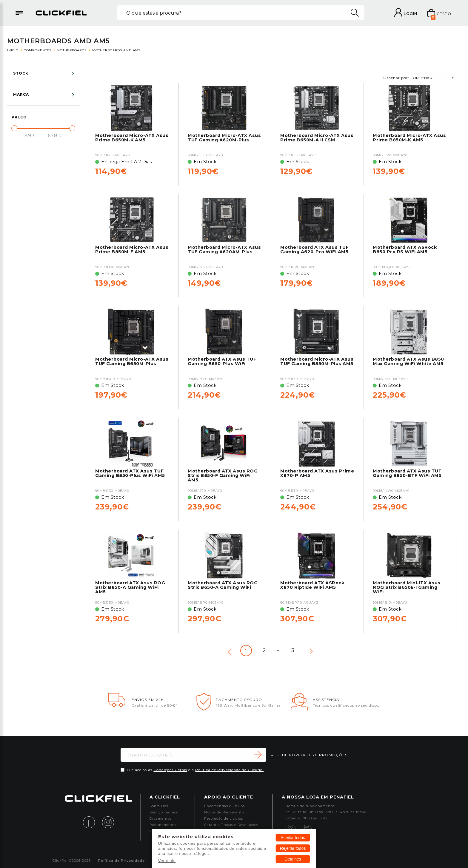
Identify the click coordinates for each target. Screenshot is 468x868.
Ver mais (167, 861)
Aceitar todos (293, 838)
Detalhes (293, 859)
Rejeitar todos (293, 848)
